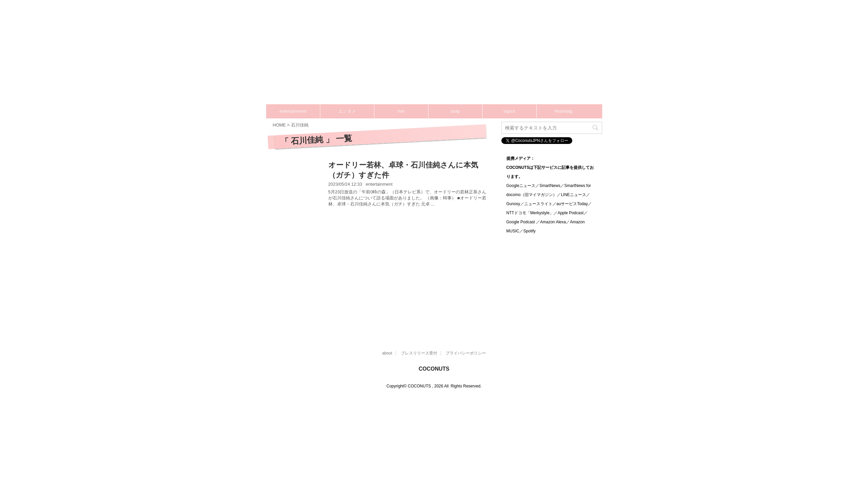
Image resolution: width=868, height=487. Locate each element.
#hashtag (564, 111)
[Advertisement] (458, 57)
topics (509, 111)
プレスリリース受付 (419, 353)
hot (401, 111)
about (387, 353)
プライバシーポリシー (466, 353)
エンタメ (347, 111)
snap (455, 111)
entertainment (293, 111)
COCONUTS (434, 369)
